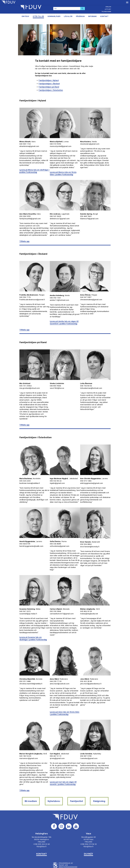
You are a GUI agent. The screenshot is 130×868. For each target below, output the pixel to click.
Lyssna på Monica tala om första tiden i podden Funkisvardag (63, 168)
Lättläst (108, 9)
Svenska (108, 2)
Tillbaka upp (24, 236)
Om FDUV (25, 16)
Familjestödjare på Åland (49, 82)
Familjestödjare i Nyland (49, 75)
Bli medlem (30, 788)
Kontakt (104, 16)
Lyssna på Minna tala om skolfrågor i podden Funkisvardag (34, 165)
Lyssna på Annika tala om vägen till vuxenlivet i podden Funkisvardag (65, 316)
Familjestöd (77, 788)
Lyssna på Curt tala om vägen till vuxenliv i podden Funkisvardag (64, 772)
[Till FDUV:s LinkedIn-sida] (69, 812)
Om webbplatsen (65, 860)
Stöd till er (38, 16)
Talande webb (106, 12)
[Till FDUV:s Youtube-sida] (76, 812)
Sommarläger (54, 16)
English (108, 7)
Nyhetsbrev (54, 788)
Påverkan (80, 16)
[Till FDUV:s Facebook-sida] (54, 812)
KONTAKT (41, 840)
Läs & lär (68, 16)
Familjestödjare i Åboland (49, 79)
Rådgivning (100, 788)
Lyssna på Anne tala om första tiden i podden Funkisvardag (65, 703)
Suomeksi (108, 4)
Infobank (92, 16)
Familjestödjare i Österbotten (51, 85)
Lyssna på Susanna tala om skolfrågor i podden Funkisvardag (33, 629)
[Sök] (67, 9)
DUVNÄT (89, 840)
